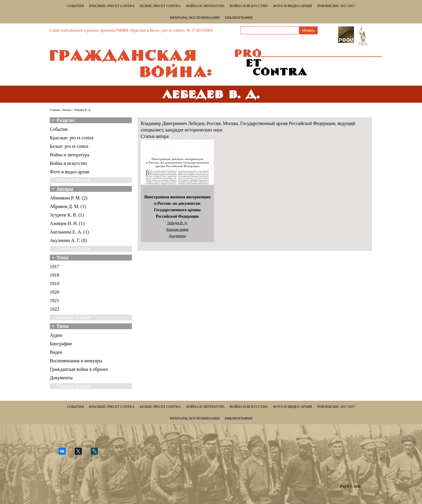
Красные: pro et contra (112, 6)
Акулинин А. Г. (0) (68, 240)
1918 (55, 275)
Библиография (239, 18)
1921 (55, 301)
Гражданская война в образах (79, 369)
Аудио (56, 335)
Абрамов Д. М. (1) (68, 206)
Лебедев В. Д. (177, 223)
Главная (55, 110)
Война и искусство (249, 6)
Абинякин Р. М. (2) (69, 198)
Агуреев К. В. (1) (67, 215)
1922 (55, 309)
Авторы (67, 110)
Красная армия (177, 229)
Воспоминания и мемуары (76, 361)
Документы (61, 378)
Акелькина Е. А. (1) (69, 232)
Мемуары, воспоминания (195, 18)
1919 (55, 284)
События (75, 6)
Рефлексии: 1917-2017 (336, 6)
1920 (55, 292)
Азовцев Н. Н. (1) (67, 223)
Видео (56, 352)
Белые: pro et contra (160, 6)
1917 (55, 267)
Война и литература (205, 6)
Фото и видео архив (292, 6)
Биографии (61, 344)
